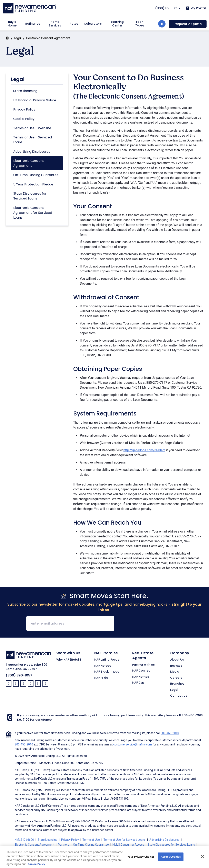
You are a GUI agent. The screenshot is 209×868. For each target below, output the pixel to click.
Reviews (176, 666)
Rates (74, 24)
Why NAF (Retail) (69, 660)
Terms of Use (91, 840)
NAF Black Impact (107, 672)
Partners (64, 845)
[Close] (202, 859)
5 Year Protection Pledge (33, 184)
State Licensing (25, 91)
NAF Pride (101, 678)
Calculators (93, 24)
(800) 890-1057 (19, 675)
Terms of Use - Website (32, 128)
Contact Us (179, 696)
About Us (177, 660)
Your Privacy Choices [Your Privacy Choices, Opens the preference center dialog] (141, 859)
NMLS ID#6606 (24, 840)
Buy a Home (12, 24)
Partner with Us (143, 665)
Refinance (33, 24)
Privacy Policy (24, 109)
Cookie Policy (24, 119)
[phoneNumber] (168, 8)
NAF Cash (139, 683)
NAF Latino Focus (107, 660)
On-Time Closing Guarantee (36, 175)
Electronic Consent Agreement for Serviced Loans (33, 213)
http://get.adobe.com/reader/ (144, 450)
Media (175, 672)
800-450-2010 (192, 715)
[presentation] (149, 624)
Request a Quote (188, 24)
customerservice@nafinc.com (133, 744)
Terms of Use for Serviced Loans (125, 840)
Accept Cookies (171, 859)
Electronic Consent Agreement (29, 163)
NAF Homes (141, 677)
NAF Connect (142, 671)
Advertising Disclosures (32, 152)
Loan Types (140, 24)
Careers (176, 678)
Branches (177, 684)
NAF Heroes (103, 666)
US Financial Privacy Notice (35, 100)
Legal (18, 38)
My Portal (196, 8)
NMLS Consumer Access (128, 845)
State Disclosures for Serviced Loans (30, 196)
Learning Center (117, 24)
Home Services (55, 24)
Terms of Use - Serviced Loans (33, 140)
